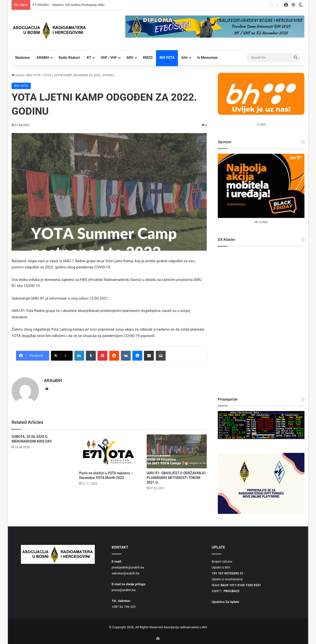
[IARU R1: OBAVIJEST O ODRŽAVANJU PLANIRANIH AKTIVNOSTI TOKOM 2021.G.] (177, 449)
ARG (130, 58)
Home (18, 75)
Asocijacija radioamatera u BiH (185, 627)
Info (184, 58)
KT (89, 58)
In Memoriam (207, 58)
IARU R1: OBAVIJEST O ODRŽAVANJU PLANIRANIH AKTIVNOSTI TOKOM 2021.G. (176, 475)
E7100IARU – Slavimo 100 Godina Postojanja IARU (69, 5)
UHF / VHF (109, 58)
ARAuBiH (53, 380)
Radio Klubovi (69, 58)
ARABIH (43, 58)
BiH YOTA (167, 58)
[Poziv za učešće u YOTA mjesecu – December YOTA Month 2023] (109, 449)
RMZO (148, 58)
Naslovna (23, 58)
